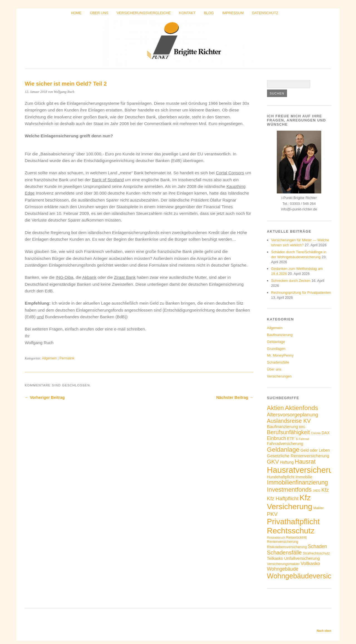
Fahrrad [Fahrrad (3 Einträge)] (304, 439)
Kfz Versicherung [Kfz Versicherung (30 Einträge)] (290, 502)
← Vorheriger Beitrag (45, 397)
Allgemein (49, 358)
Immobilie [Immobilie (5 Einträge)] (304, 477)
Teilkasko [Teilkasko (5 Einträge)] (275, 558)
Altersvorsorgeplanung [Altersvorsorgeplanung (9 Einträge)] (293, 415)
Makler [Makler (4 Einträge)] (318, 508)
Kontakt (187, 13)
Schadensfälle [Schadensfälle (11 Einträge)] (285, 553)
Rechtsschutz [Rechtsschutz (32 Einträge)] (291, 531)
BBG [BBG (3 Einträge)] (302, 427)
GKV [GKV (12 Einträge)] (273, 462)
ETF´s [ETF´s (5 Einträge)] (292, 439)
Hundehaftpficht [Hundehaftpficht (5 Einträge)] (281, 477)
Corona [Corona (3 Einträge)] (316, 433)
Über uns (99, 13)
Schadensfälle (278, 362)
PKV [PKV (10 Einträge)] (272, 514)
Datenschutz (265, 13)
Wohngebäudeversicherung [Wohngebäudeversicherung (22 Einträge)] (310, 576)
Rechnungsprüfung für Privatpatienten (301, 293)
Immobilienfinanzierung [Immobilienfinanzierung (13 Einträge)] (298, 483)
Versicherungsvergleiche (144, 13)
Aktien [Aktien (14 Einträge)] (275, 408)
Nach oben (324, 631)
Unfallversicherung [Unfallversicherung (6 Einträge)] (302, 558)
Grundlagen (276, 349)
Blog (209, 13)
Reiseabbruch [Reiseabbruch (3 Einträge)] (276, 538)
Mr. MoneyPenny (280, 355)
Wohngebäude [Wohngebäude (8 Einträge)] (283, 569)
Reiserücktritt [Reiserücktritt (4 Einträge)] (296, 538)
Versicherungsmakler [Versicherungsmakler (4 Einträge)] (283, 564)
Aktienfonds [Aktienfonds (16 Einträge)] (301, 408)
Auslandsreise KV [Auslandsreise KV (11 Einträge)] (289, 421)
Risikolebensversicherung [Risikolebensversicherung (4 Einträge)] (287, 547)
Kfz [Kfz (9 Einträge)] (325, 490)
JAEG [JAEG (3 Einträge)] (317, 491)
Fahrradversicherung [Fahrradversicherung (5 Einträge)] (285, 444)
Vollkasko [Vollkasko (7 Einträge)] (310, 563)
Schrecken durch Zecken (291, 281)
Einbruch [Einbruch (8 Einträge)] (277, 438)
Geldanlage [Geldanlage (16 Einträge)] (283, 449)
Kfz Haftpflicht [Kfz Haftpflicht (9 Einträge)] (283, 498)
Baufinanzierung (280, 335)
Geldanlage (276, 342)
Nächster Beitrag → (235, 397)
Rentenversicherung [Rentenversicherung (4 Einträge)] (283, 542)
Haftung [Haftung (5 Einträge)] (287, 462)
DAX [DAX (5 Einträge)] (326, 433)
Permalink (67, 358)
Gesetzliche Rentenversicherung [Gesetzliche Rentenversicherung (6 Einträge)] (298, 456)
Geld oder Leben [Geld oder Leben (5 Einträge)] (315, 450)
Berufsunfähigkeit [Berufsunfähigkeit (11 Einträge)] (289, 432)
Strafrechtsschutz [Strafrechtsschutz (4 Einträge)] (316, 553)
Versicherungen (279, 376)
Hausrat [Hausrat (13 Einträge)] (305, 462)
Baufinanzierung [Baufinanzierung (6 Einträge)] (283, 427)
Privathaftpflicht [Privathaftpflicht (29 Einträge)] (293, 522)
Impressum (233, 13)
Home (76, 13)
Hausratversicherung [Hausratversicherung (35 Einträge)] (305, 470)
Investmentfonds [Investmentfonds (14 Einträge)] (289, 490)
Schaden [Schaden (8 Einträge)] (317, 546)
